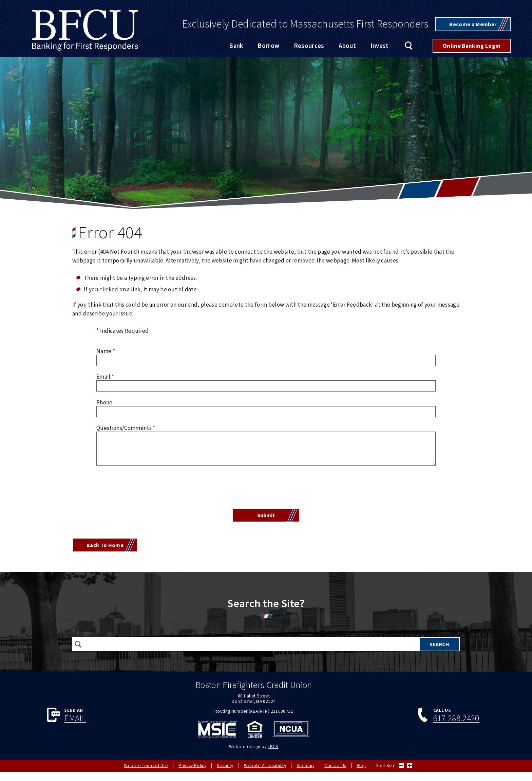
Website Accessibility (265, 766)
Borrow (268, 46)
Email (105, 377)
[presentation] (266, 489)
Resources (309, 46)
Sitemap (305, 766)
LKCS (273, 747)
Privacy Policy (192, 766)
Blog (361, 766)
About (347, 46)
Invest (380, 46)
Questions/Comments (126, 428)
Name (106, 351)
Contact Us (335, 766)
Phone (104, 403)
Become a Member (471, 24)
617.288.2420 (456, 720)
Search (409, 46)
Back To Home (106, 547)
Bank (236, 46)
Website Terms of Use (146, 766)
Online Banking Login (472, 46)
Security (225, 766)
